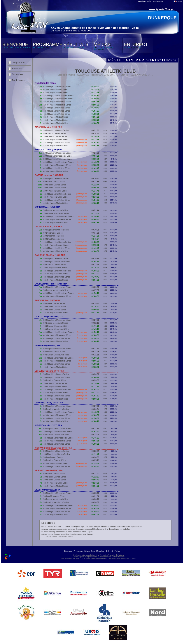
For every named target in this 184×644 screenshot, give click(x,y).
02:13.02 (95, 89)
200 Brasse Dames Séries (55, 188)
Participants (18, 80)
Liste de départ (90, 551)
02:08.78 (95, 120)
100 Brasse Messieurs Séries (56, 213)
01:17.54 (95, 387)
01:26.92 (95, 307)
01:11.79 (95, 326)
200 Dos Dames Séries (54, 239)
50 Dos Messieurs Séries (54, 352)
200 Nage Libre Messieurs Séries (58, 159)
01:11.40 (95, 454)
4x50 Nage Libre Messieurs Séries (58, 96)
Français (178, 1)
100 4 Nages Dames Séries (55, 191)
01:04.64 (95, 262)
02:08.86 (95, 123)
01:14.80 (95, 236)
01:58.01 (95, 86)
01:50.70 (95, 99)
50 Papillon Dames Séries (55, 133)
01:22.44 (95, 185)
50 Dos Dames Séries (53, 233)
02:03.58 (95, 102)
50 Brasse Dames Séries (54, 182)
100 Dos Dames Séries (54, 236)
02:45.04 (95, 239)
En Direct (109, 551)
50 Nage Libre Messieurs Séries (57, 153)
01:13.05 (95, 213)
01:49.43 (95, 108)
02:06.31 (95, 105)
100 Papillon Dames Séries (55, 136)
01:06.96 (95, 377)
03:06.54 (95, 188)
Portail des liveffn (145, 1)
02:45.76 (95, 329)
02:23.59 (95, 92)
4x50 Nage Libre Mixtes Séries (57, 108)
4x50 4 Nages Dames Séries (56, 89)
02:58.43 (95, 480)
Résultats (17, 68)
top (134, 558)
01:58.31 (95, 114)
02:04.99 (95, 117)
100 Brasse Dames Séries (55, 185)
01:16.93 (95, 268)
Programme (18, 63)
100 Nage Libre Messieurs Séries (58, 156)
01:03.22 (95, 432)
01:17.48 (95, 191)
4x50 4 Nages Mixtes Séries (56, 117)
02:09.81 (95, 159)
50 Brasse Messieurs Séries (56, 210)
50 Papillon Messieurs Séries (56, 355)
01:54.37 (95, 111)
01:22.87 (95, 477)
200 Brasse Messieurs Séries (56, 329)
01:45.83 (95, 96)
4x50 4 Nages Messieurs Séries (57, 102)
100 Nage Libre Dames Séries (57, 262)
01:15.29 (95, 383)
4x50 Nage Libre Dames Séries (57, 86)
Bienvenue (68, 551)
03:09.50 (95, 310)
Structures (17, 74)
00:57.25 (95, 156)
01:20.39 (95, 136)
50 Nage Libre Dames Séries (56, 130)
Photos (117, 551)
